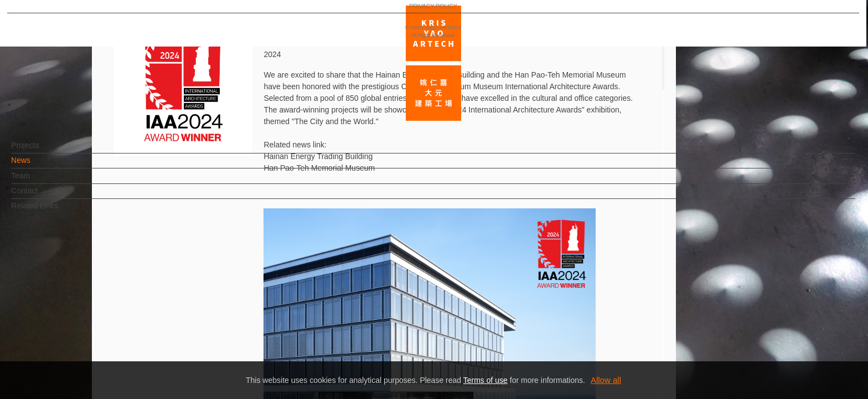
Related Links (53, 211)
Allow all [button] (606, 380)
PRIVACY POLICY (57, 358)
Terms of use (485, 380)
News (39, 166)
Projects (43, 151)
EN (76, 326)
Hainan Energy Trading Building (318, 156)
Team (39, 181)
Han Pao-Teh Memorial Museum (320, 168)
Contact (43, 196)
